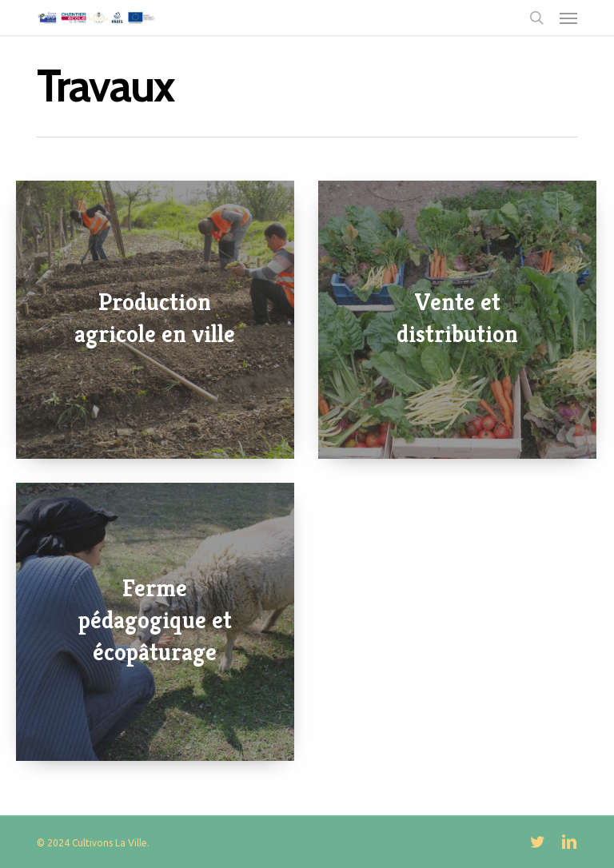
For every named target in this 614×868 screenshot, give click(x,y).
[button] (568, 18)
